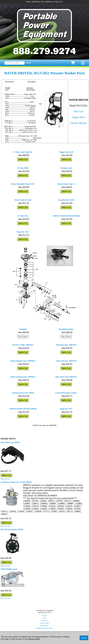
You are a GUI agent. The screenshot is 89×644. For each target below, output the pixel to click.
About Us (44, 616)
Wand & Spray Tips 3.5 (66, 184)
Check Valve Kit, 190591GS (66, 361)
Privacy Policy (44, 623)
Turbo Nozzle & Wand (23, 200)
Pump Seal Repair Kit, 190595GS (23, 377)
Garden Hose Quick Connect (66, 393)
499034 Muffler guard (9, 569)
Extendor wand (66, 168)
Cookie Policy (44, 626)
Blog (44, 618)
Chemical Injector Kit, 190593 (23, 393)
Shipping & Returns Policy (44, 628)
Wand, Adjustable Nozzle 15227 (23, 184)
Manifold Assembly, (66, 329)
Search (28, 63)
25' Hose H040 (23, 168)
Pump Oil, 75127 (23, 232)
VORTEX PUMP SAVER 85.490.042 (66, 216)
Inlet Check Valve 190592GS (66, 377)
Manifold (23, 329)
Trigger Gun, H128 (66, 152)
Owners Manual (78, 123)
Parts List (78, 111)
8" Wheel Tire (23, 216)
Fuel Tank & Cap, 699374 (10, 443)
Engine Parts (78, 117)
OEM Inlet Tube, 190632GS (66, 345)
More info (5, 479)
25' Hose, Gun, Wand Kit (23, 152)
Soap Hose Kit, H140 (66, 200)
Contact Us (44, 621)
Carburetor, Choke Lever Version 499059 (16, 482)
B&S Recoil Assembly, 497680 (12, 530)
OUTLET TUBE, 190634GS (23, 345)
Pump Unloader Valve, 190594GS (23, 361)
